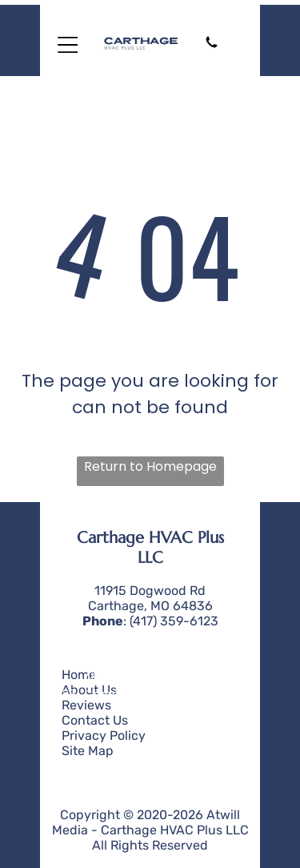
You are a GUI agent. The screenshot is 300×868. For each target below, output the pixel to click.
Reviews (86, 705)
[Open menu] (68, 45)
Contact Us (95, 720)
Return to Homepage (150, 466)
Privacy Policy (104, 735)
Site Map (88, 751)
